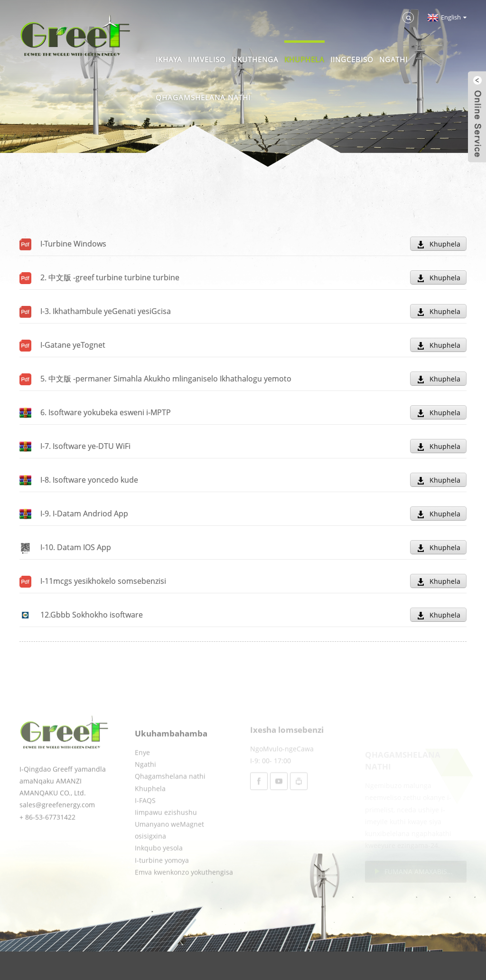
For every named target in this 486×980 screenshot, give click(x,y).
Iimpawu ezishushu (166, 839)
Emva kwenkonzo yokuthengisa (184, 899)
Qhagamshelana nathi (203, 97)
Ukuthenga (255, 59)
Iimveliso (207, 59)
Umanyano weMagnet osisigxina (169, 857)
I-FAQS (145, 827)
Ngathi (393, 59)
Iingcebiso (352, 59)
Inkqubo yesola (159, 875)
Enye (142, 779)
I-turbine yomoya (162, 887)
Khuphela (304, 59)
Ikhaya (169, 59)
